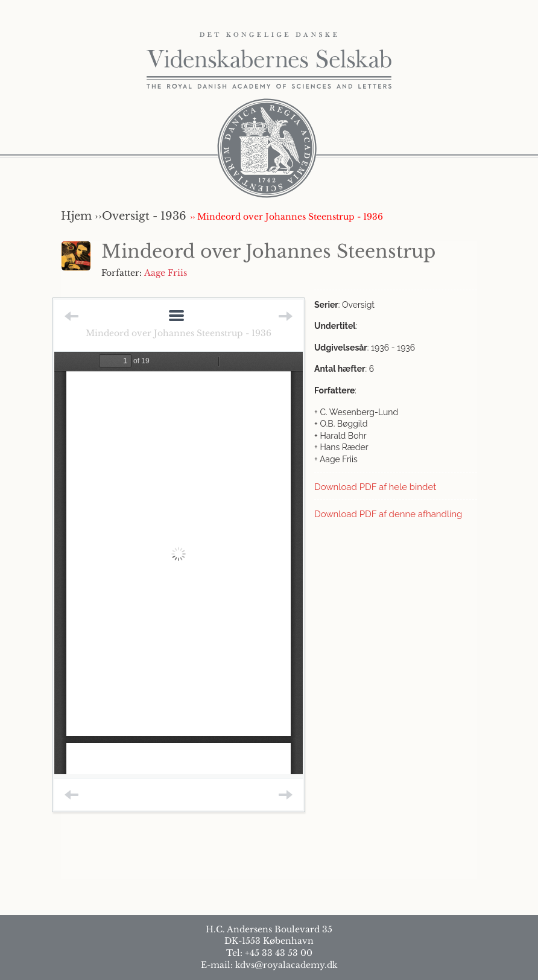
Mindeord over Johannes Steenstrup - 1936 (179, 333)
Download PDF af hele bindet (375, 487)
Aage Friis (166, 273)
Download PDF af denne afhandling (388, 514)
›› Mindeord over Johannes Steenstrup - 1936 (286, 217)
